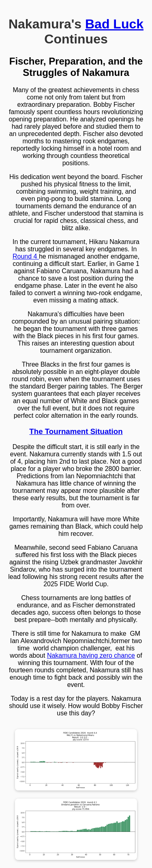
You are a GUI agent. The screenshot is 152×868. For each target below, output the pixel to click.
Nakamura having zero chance (91, 655)
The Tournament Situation (76, 431)
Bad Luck (114, 24)
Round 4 (26, 256)
